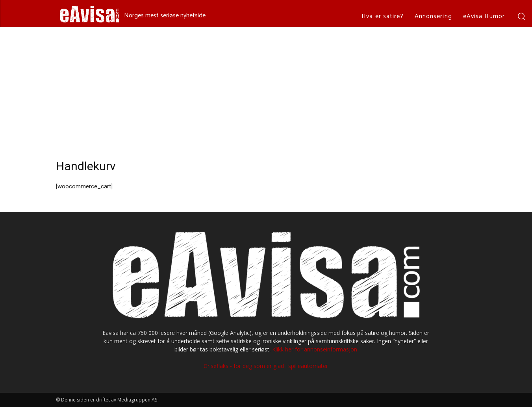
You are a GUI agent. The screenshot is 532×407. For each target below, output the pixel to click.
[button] (521, 16)
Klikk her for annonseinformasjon (315, 349)
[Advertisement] (266, 86)
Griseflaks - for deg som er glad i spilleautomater (266, 366)
